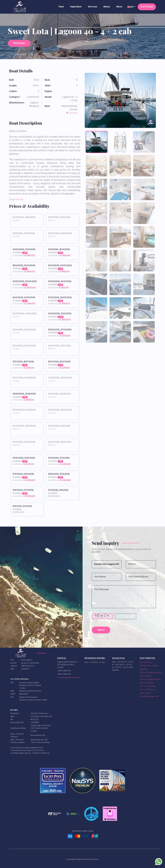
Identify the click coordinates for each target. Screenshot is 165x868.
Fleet (61, 7)
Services (93, 7)
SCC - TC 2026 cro (147, 690)
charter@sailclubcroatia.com (69, 678)
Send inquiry (19, 43)
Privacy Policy (145, 693)
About (107, 7)
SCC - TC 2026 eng (148, 686)
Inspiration (76, 7)
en (131, 7)
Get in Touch (147, 7)
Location (72, 113)
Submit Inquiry (101, 631)
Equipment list (16, 200)
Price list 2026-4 (146, 662)
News (119, 7)
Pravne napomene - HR (149, 697)
